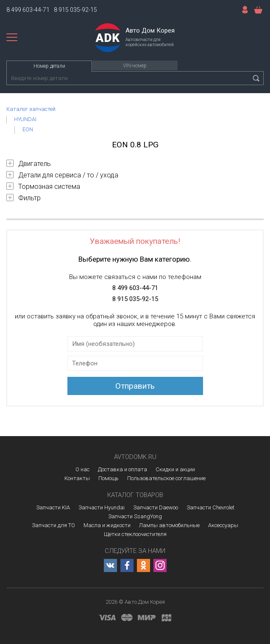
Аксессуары (223, 525)
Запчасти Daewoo (156, 507)
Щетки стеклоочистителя (135, 534)
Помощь (109, 478)
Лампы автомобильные (169, 525)
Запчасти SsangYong (135, 516)
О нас (82, 469)
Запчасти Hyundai (102, 507)
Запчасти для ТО (53, 525)
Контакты (77, 478)
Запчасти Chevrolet (210, 507)
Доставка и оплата (122, 469)
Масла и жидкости (107, 525)
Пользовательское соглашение (166, 478)
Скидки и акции (175, 469)
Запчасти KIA (53, 507)
